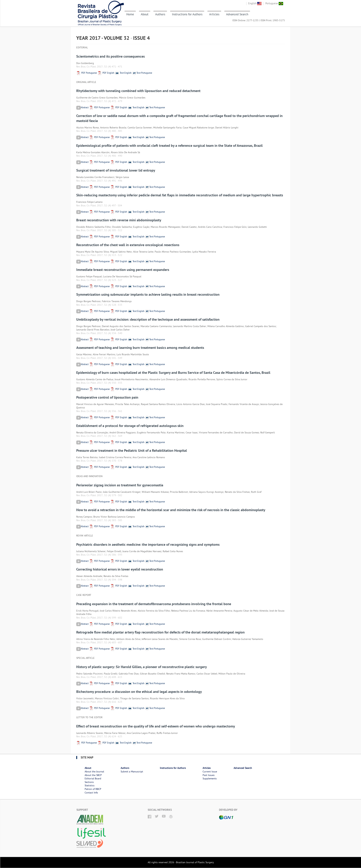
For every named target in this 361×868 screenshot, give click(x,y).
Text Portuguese (142, 73)
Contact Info (91, 793)
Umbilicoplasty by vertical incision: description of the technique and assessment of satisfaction (148, 319)
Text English (123, 73)
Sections (89, 782)
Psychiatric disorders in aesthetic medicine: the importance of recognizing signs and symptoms (148, 544)
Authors (160, 14)
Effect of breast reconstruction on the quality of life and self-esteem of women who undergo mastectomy (156, 726)
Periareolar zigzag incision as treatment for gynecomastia (120, 485)
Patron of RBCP (93, 789)
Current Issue (210, 772)
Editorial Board (93, 778)
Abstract (82, 107)
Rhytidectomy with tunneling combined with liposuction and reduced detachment (138, 91)
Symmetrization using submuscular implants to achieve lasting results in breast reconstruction (148, 294)
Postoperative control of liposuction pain (107, 397)
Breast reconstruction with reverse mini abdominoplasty (119, 220)
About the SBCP (93, 775)
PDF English (106, 73)
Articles (214, 14)
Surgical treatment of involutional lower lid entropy (116, 170)
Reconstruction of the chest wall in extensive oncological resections (128, 245)
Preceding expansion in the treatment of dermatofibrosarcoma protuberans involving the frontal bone (154, 604)
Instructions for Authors (187, 14)
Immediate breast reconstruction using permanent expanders (123, 270)
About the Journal (94, 772)
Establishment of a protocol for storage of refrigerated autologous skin (130, 426)
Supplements (210, 778)
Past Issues (209, 775)
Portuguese (274, 3)
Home (130, 14)
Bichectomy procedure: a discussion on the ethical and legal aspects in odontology (139, 692)
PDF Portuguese (87, 73)
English (255, 3)
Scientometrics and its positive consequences (110, 56)
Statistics (90, 785)
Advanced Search (237, 14)
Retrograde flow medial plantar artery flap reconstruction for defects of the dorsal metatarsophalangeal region (160, 632)
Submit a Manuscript (132, 772)
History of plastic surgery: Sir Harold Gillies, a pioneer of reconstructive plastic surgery (142, 667)
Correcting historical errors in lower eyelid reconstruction (120, 569)
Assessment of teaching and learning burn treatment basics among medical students (140, 348)
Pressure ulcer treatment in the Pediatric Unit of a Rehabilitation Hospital (132, 450)
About (145, 14)
